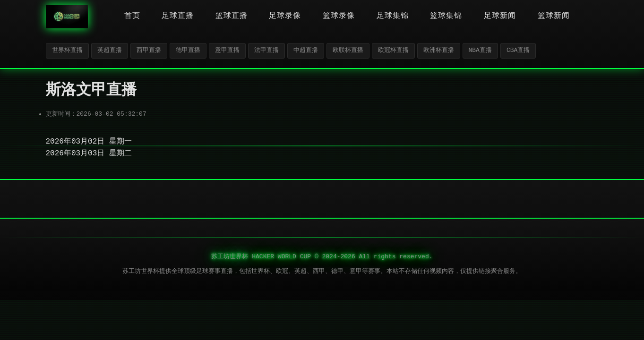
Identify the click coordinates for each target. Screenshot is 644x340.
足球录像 (285, 16)
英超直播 (110, 50)
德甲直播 (188, 50)
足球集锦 (393, 16)
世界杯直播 (67, 50)
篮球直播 (232, 16)
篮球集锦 (446, 16)
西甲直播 (149, 50)
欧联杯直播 (348, 50)
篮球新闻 (554, 16)
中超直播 (306, 50)
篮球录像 (339, 16)
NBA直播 (480, 50)
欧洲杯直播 (439, 50)
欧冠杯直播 (393, 50)
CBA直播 (518, 50)
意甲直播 (227, 50)
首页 (132, 16)
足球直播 (178, 16)
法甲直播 (266, 50)
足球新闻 (500, 16)
